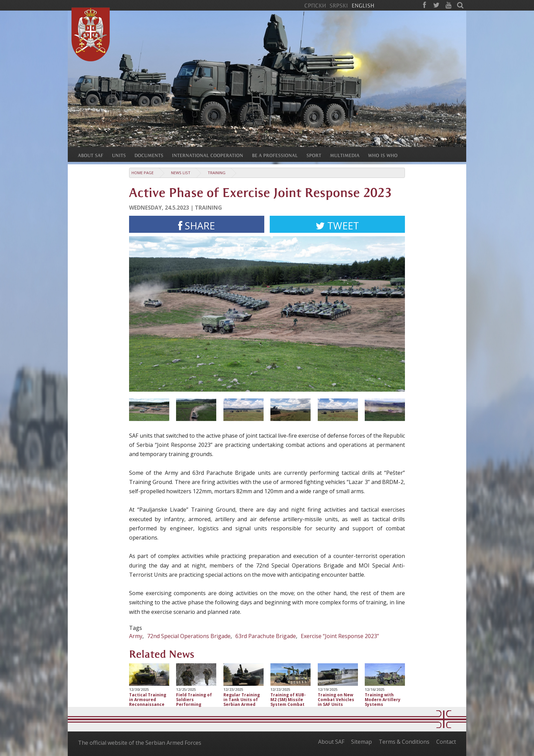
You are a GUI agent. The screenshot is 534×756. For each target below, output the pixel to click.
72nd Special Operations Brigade (189, 636)
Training (217, 173)
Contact (446, 742)
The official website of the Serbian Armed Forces (140, 743)
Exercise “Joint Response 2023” (340, 636)
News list (181, 173)
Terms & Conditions (404, 742)
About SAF (331, 742)
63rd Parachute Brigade (266, 636)
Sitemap (362, 742)
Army (136, 636)
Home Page (143, 173)
